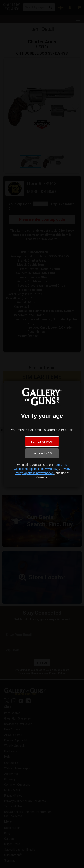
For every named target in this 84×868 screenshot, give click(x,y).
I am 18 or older (42, 442)
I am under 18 (42, 453)
